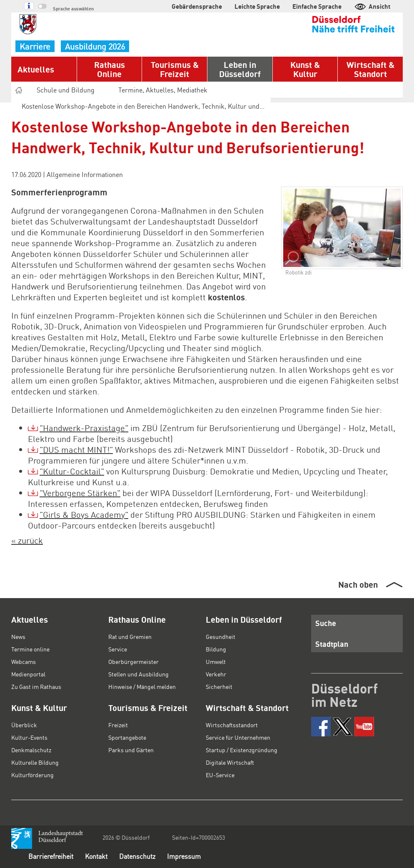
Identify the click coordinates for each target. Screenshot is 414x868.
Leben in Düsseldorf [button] (240, 69)
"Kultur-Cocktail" (72, 471)
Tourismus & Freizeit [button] (175, 69)
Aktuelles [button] (36, 69)
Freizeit (118, 725)
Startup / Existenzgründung (242, 750)
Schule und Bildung (69, 90)
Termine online (30, 649)
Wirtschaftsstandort (232, 725)
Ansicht (372, 6)
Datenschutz (137, 856)
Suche (326, 623)
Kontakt (96, 856)
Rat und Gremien (130, 636)
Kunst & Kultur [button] (305, 69)
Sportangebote (127, 737)
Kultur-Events (29, 737)
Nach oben (358, 584)
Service (118, 649)
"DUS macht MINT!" (76, 449)
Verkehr (216, 674)
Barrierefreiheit (51, 856)
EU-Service (220, 775)
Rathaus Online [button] (110, 69)
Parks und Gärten (131, 750)
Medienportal (28, 674)
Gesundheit (221, 636)
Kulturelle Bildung (35, 762)
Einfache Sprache (317, 6)
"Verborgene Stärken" (80, 493)
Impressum (184, 856)
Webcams (24, 661)
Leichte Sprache (257, 6)
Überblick (24, 725)
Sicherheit (219, 686)
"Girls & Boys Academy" (84, 514)
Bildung (216, 649)
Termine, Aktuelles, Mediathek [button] (166, 90)
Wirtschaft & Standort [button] (370, 69)
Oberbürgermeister (133, 661)
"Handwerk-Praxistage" (84, 428)
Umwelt (216, 661)
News (18, 636)
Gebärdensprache (197, 6)
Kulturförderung (32, 775)
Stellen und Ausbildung (138, 674)
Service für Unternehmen (238, 737)
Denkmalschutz (31, 750)
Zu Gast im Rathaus (36, 686)
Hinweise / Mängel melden (142, 686)
